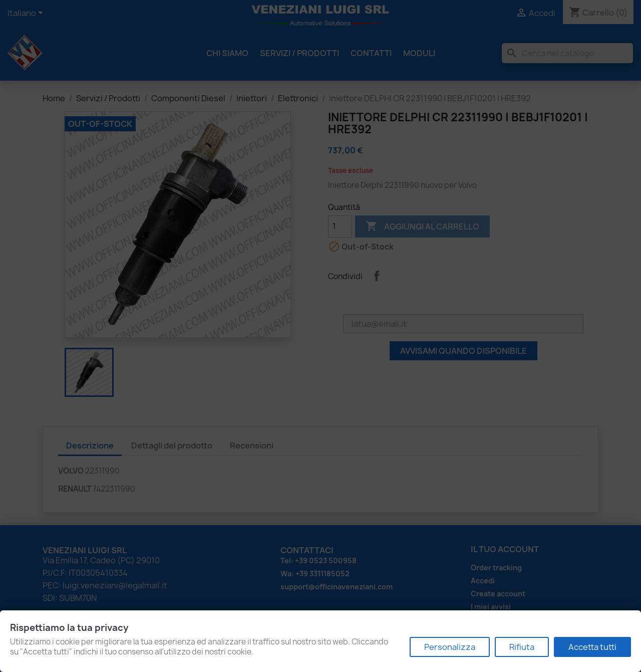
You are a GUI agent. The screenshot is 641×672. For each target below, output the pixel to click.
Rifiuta (522, 647)
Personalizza (450, 647)
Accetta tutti (592, 647)
